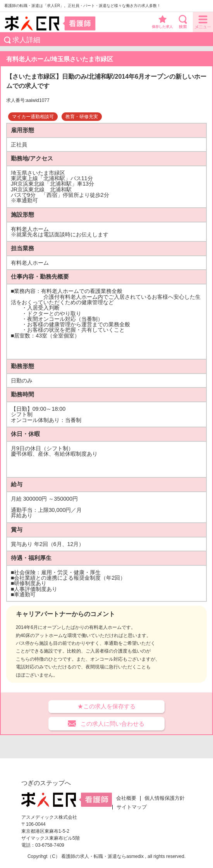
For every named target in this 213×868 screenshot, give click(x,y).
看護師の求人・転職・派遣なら (94, 856)
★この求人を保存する (106, 706)
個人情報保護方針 (165, 798)
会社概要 (126, 798)
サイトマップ (132, 807)
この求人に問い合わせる (113, 724)
